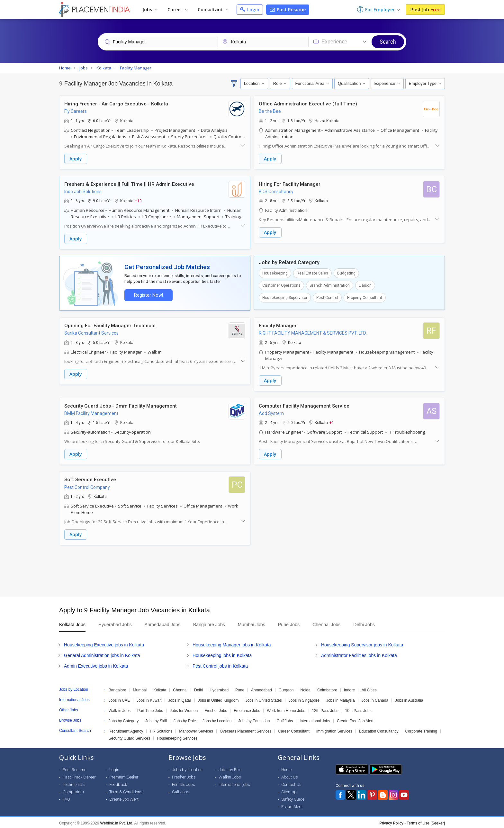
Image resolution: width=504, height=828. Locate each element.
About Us (290, 776)
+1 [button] (332, 422)
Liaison (365, 285)
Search (388, 42)
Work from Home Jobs (286, 709)
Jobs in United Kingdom (218, 699)
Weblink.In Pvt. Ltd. (117, 822)
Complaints (73, 791)
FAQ (66, 798)
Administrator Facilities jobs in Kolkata (359, 654)
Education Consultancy (379, 730)
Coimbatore (327, 689)
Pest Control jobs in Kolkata (220, 665)
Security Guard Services (129, 737)
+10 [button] (138, 201)
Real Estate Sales (312, 273)
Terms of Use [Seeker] (426, 822)
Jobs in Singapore (304, 699)
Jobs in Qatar (180, 699)
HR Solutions (161, 730)
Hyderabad (219, 689)
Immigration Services (334, 730)
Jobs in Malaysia (341, 699)
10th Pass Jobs (358, 709)
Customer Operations (281, 285)
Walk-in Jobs (120, 709)
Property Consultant (365, 297)
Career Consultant (294, 730)
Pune (240, 689)
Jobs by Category (124, 720)
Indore (349, 689)
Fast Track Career (79, 776)
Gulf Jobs (285, 720)
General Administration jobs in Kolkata (102, 654)
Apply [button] (76, 159)
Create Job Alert (124, 798)
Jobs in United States (263, 699)
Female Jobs (184, 783)
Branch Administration (330, 285)
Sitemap (289, 791)
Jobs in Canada (375, 699)
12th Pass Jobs (325, 709)
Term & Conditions (126, 791)
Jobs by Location (217, 720)
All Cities (369, 689)
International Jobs (315, 720)
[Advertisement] (252, 570)
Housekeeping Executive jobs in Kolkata (104, 643)
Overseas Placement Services (246, 730)
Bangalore (117, 689)
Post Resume (288, 9)
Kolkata (160, 689)
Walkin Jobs (230, 776)
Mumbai (140, 689)
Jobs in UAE (119, 699)
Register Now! (148, 295)
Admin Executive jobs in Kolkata (96, 665)
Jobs (150, 9)
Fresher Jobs (216, 709)
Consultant (213, 9)
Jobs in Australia (409, 699)
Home (286, 768)
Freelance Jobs (247, 709)
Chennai (180, 689)
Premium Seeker (124, 776)
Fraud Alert (292, 805)
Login (250, 9)
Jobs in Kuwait (149, 699)
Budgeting (346, 273)
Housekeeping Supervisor (285, 297)
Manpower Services (196, 730)
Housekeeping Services (177, 737)
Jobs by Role (185, 720)
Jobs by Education (254, 720)
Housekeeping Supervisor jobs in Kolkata (362, 643)
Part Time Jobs (150, 709)
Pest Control (327, 297)
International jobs (234, 783)
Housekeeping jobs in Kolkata (222, 654)
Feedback (118, 783)
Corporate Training (421, 730)
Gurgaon (286, 689)
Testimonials (74, 783)
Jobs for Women (184, 709)
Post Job (425, 9)
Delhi (198, 689)
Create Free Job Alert (355, 720)
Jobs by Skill (156, 720)
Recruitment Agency (126, 730)
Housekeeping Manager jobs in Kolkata (232, 643)
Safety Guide (293, 798)
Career (178, 9)
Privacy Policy (391, 822)
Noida (306, 689)
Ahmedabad (261, 689)
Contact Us (291, 783)
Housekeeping (275, 273)
